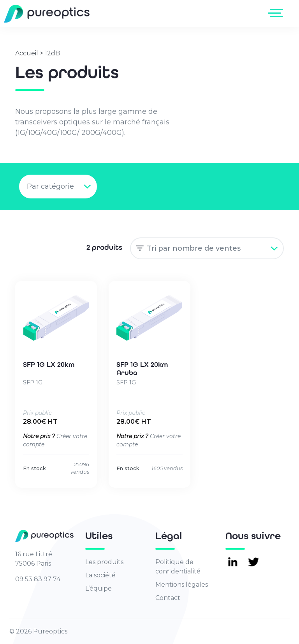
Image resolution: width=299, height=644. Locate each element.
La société (100, 575)
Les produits (104, 562)
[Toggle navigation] (277, 13)
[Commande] (207, 248)
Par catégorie (50, 186)
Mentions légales (182, 585)
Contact (168, 598)
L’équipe (98, 588)
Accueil (27, 53)
